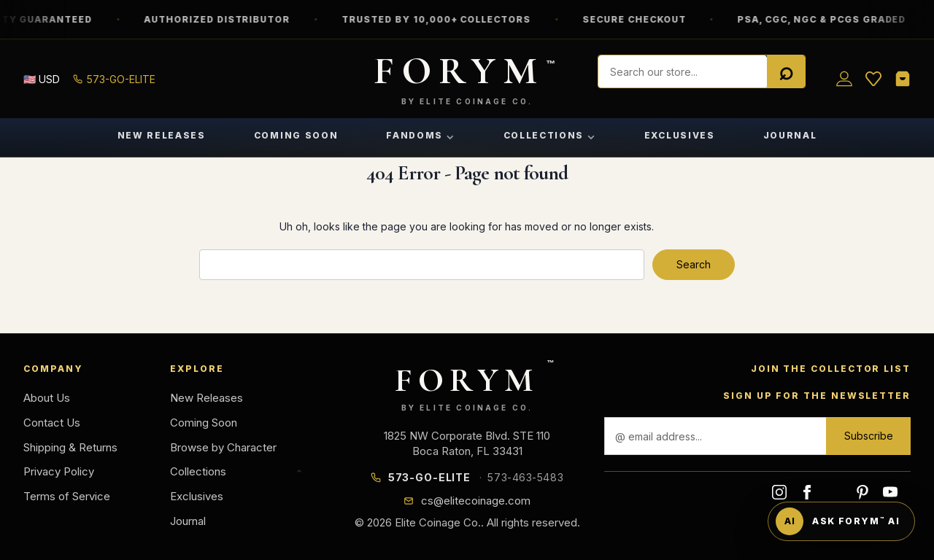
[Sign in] (844, 79)
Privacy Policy (59, 471)
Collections (550, 135)
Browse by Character (223, 447)
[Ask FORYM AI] (841, 521)
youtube (890, 492)
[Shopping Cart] (903, 79)
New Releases (162, 135)
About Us (47, 398)
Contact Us (52, 423)
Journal (790, 135)
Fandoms (420, 135)
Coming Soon (296, 135)
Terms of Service (67, 496)
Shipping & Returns (70, 447)
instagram (779, 492)
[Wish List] (873, 79)
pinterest (862, 492)
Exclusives (680, 135)
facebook (807, 492)
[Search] (786, 72)
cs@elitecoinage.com (476, 501)
